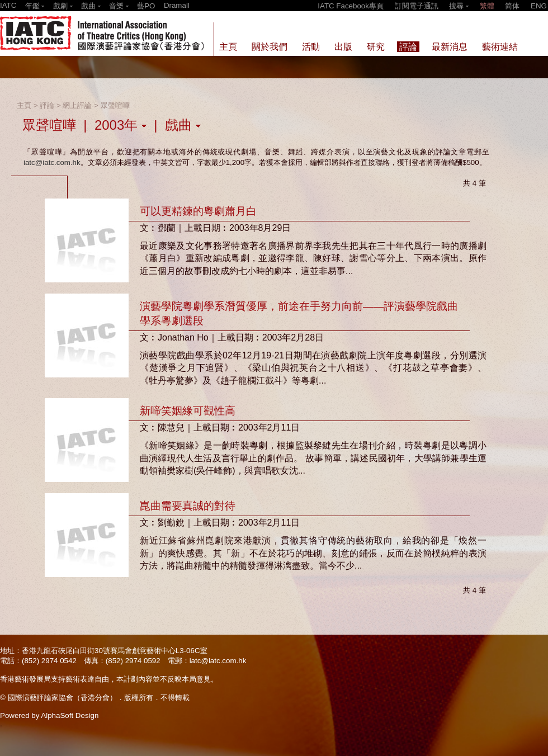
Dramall (177, 5)
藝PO (146, 6)
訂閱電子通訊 (417, 6)
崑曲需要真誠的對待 (188, 506)
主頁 (24, 105)
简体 (512, 6)
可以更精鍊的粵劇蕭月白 (198, 211)
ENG (539, 6)
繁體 (487, 6)
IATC (8, 5)
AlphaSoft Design (70, 715)
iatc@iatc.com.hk (52, 162)
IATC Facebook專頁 (351, 6)
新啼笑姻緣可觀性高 (188, 411)
